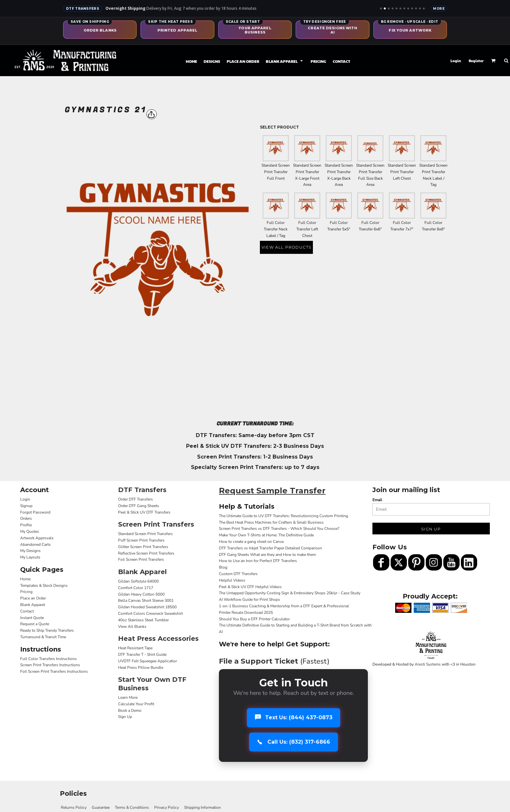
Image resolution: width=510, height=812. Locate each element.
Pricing (26, 592)
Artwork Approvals (37, 538)
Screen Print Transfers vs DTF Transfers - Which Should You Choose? (279, 529)
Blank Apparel (33, 605)
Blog (223, 567)
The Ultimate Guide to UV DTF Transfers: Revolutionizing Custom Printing (283, 516)
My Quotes (30, 531)
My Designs (30, 551)
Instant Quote (32, 618)
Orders (26, 518)
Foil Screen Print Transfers (141, 559)
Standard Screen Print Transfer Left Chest (402, 172)
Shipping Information (202, 807)
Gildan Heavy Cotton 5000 (141, 594)
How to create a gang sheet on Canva (251, 542)
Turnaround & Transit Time (43, 637)
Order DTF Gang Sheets (139, 506)
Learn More (128, 697)
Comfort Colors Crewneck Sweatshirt (150, 613)
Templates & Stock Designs (44, 585)
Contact (27, 611)
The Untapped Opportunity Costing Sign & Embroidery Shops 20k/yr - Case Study (290, 593)
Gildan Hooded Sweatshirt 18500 (147, 607)
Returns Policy (74, 807)
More (439, 9)
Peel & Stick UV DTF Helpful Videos (250, 587)
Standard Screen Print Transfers (145, 534)
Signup (26, 506)
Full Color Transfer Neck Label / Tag (276, 229)
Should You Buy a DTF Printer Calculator (254, 619)
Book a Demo (130, 710)
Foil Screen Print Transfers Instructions (54, 671)
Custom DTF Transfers (238, 574)
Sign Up (125, 717)
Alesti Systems (428, 664)
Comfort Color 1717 (136, 588)
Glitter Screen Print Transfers (143, 547)
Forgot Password (35, 512)
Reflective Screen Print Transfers (146, 553)
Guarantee (101, 807)
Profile (26, 525)
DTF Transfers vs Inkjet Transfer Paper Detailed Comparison (270, 548)
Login (456, 61)
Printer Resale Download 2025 (246, 612)
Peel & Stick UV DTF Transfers (144, 512)
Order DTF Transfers (135, 499)
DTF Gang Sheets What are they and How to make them (267, 555)
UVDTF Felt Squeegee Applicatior (148, 661)
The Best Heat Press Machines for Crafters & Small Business (271, 522)
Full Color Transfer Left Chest (307, 229)
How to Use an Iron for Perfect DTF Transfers (258, 561)
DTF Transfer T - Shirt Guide (142, 654)
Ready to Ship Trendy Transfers (47, 630)
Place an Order (33, 598)
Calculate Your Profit (136, 704)
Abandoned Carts (35, 544)
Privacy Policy (167, 807)
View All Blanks (132, 626)
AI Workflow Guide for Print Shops (249, 599)
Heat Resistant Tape (135, 648)
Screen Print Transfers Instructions (50, 665)
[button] (285, 61)
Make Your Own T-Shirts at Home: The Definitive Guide (266, 535)
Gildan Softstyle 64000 (138, 581)
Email (377, 500)
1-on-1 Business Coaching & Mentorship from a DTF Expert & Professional (284, 606)
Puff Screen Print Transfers (141, 540)
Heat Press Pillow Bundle (141, 667)
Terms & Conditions (132, 807)
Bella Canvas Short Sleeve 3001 (146, 600)
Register (476, 61)
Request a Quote (35, 624)
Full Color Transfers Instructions (48, 659)
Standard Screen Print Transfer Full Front (276, 172)
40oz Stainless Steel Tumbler (143, 620)
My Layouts (30, 557)
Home (25, 579)
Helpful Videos (232, 580)
